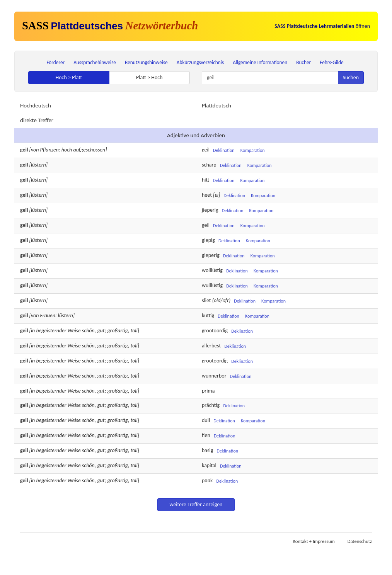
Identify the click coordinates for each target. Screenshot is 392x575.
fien (206, 435)
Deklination (224, 150)
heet (207, 195)
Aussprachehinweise (95, 62)
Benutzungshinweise (146, 62)
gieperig (211, 255)
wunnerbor (214, 376)
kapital (209, 465)
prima (208, 391)
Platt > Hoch (149, 77)
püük (207, 481)
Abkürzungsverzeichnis (200, 62)
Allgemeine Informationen (260, 62)
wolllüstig (212, 270)
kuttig (208, 316)
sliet (206, 300)
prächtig (211, 405)
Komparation (253, 150)
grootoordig (215, 331)
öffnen (322, 26)
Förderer (55, 62)
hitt (205, 180)
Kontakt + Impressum (314, 541)
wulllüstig (212, 285)
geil (206, 150)
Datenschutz (360, 541)
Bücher (303, 62)
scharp (209, 165)
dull (206, 420)
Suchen (351, 77)
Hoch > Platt (69, 77)
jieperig (210, 210)
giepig (208, 240)
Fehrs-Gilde (331, 62)
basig (207, 450)
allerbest (211, 346)
